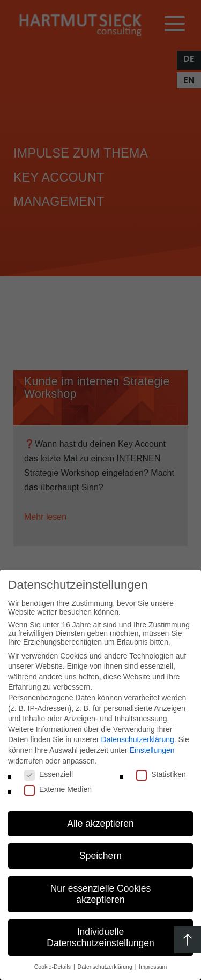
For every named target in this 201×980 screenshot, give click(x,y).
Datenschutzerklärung (138, 739)
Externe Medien (58, 789)
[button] (100, 824)
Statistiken (161, 774)
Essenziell (49, 774)
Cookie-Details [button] (53, 967)
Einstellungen (152, 750)
